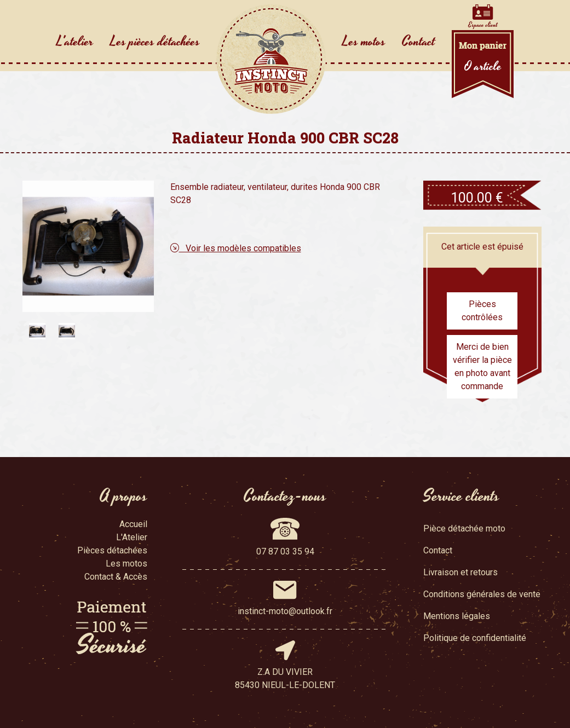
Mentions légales (457, 616)
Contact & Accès (116, 577)
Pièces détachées (112, 550)
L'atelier (75, 42)
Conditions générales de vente (482, 594)
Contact (419, 42)
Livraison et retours (460, 572)
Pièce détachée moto (464, 528)
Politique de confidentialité (475, 638)
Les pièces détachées (155, 42)
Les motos (364, 42)
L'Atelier (132, 537)
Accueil (133, 524)
